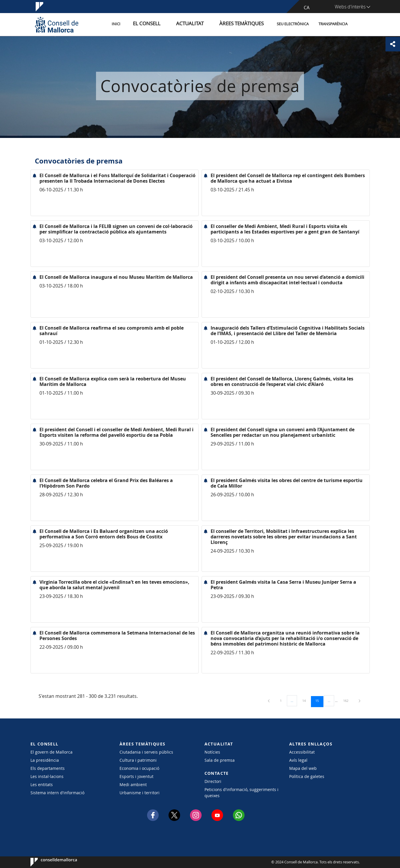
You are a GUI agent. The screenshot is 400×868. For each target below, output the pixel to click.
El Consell (167, 24)
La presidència (45, 760)
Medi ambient (133, 785)
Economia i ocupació (139, 768)
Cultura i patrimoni (138, 760)
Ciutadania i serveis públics (146, 752)
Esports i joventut (136, 776)
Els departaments (48, 768)
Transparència (333, 24)
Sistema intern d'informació (57, 793)
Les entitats (42, 785)
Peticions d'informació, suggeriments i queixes (241, 792)
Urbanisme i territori (140, 793)
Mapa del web (303, 768)
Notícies (212, 752)
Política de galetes (307, 776)
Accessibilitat (302, 752)
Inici (142, 24)
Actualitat (203, 24)
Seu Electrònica (293, 24)
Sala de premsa (220, 760)
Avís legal (298, 760)
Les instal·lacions (47, 776)
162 (348, 700)
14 (306, 700)
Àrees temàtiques (245, 24)
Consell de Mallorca (48, 862)
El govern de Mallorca (51, 752)
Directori (213, 781)
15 (319, 700)
